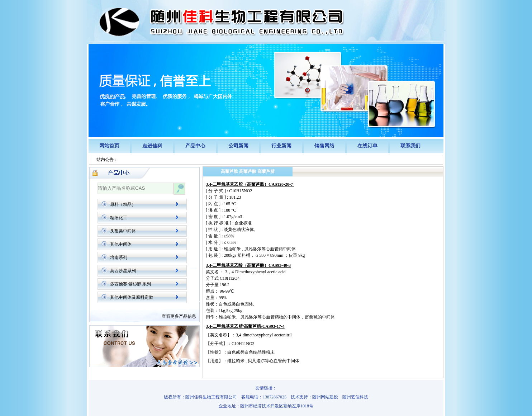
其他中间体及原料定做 (132, 297)
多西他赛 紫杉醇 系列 (130, 284)
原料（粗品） (123, 204)
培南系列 (119, 257)
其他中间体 (121, 244)
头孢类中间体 (123, 231)
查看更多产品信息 (179, 316)
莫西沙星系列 (123, 271)
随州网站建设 (325, 397)
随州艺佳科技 (355, 397)
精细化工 (119, 218)
